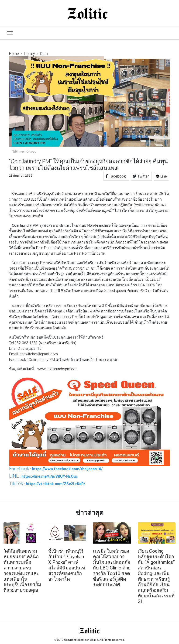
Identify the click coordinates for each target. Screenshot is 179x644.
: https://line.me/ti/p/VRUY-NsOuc (43, 476)
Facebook (116, 176)
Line (161, 176)
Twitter (141, 176)
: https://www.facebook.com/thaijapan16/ (56, 469)
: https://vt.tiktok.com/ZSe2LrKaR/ (47, 483)
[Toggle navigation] (10, 33)
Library (29, 54)
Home (14, 54)
